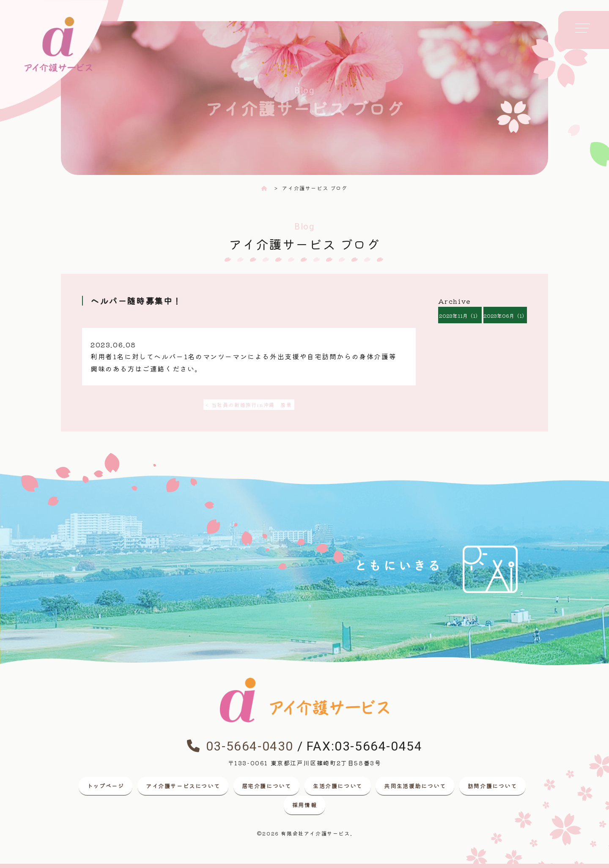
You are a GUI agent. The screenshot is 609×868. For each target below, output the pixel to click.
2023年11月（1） (460, 315)
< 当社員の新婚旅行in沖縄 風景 (249, 405)
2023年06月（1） (505, 315)
